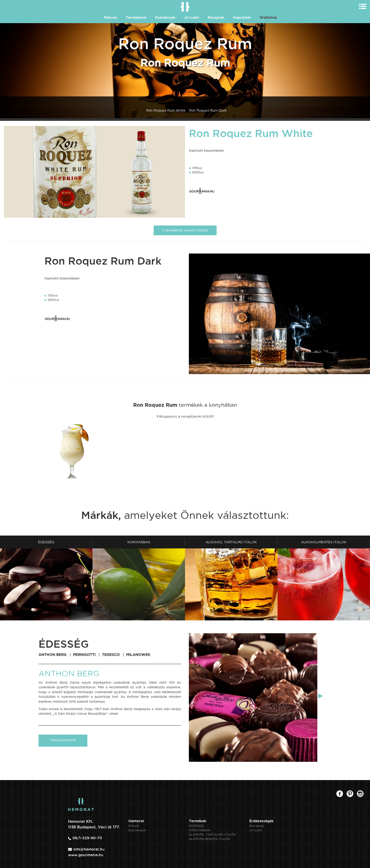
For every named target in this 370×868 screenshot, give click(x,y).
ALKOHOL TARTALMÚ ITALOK (212, 835)
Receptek (216, 17)
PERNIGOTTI (84, 655)
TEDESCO (111, 655)
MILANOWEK (138, 655)
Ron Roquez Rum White (166, 110)
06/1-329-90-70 (87, 838)
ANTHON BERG (53, 655)
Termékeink (136, 17)
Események (165, 17)
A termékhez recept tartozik (185, 230)
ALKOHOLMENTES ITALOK (210, 839)
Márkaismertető (63, 740)
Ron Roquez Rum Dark (208, 110)
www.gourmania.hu (86, 855)
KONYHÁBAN (199, 830)
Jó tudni (191, 17)
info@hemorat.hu (89, 849)
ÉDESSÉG (196, 826)
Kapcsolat (242, 17)
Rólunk (111, 17)
